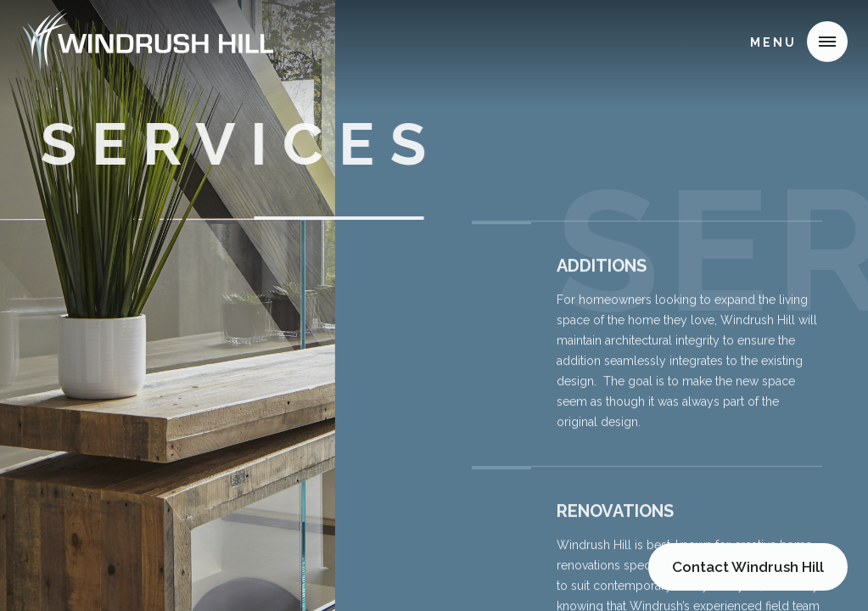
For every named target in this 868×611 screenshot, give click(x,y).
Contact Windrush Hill (748, 567)
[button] (827, 42)
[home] (148, 40)
